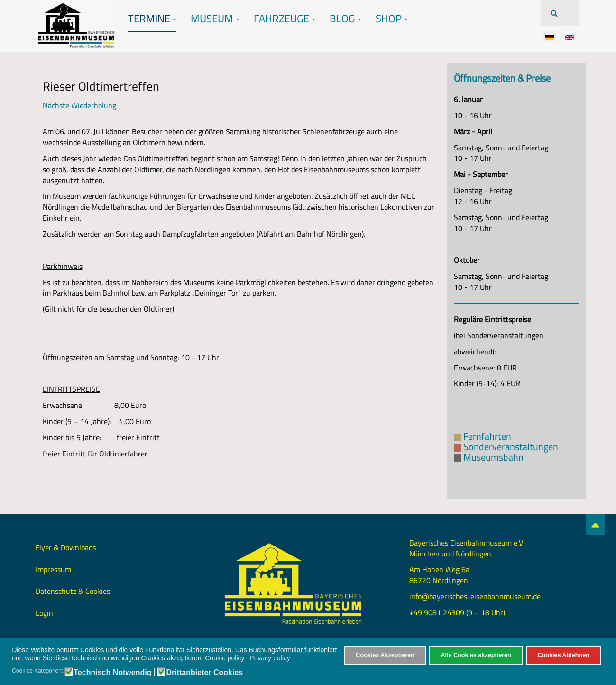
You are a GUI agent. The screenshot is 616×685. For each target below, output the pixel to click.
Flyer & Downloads (66, 547)
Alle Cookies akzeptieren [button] (476, 655)
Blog (345, 19)
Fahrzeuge (285, 19)
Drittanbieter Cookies (204, 673)
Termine (152, 19)
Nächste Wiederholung (79, 105)
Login (44, 613)
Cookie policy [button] (225, 658)
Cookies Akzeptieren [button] (385, 655)
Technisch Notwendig (112, 673)
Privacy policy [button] (270, 658)
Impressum (53, 569)
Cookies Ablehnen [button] (563, 655)
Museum (215, 19)
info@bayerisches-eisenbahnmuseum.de (475, 596)
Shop (392, 19)
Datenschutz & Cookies (73, 591)
